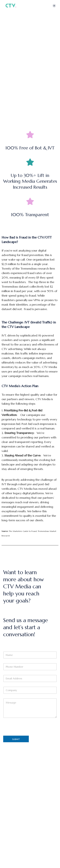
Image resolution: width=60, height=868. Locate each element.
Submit (16, 739)
